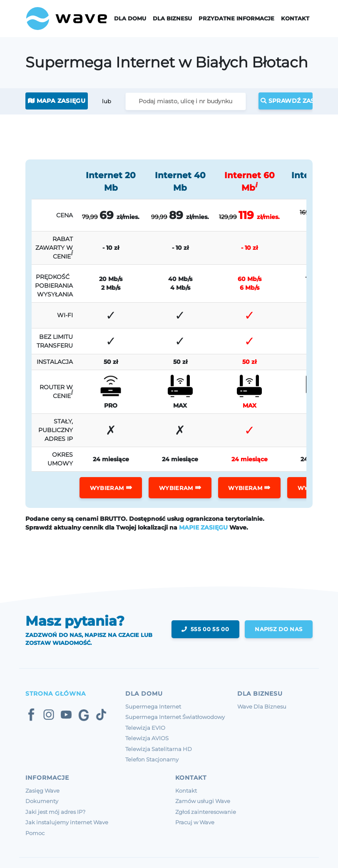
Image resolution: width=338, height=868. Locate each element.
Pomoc (35, 833)
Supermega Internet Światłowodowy (175, 717)
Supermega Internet (153, 706)
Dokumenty (42, 801)
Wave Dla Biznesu (262, 706)
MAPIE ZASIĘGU (203, 527)
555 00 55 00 (205, 629)
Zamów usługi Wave (203, 801)
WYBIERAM (111, 487)
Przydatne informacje (236, 19)
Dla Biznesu (172, 19)
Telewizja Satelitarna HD (159, 749)
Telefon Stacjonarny (152, 759)
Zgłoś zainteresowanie (206, 812)
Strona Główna (56, 694)
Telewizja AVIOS (147, 738)
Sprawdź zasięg (287, 101)
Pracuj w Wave (195, 822)
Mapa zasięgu (57, 101)
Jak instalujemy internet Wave (67, 822)
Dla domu (130, 19)
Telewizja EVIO (145, 728)
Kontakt (295, 19)
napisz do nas (278, 629)
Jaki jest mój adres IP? (55, 812)
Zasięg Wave (42, 791)
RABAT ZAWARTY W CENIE (54, 248)
